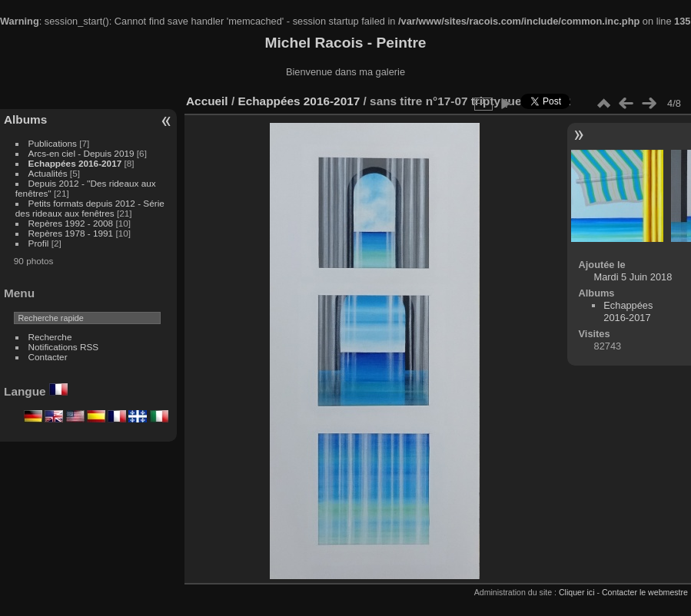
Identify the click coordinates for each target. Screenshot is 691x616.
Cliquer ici (577, 592)
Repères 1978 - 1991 (71, 233)
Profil (39, 243)
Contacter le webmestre (645, 592)
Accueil (207, 101)
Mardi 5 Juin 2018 (633, 277)
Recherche (50, 337)
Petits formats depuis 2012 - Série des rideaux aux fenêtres (90, 208)
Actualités (48, 173)
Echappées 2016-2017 (75, 163)
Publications (53, 143)
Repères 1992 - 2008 (71, 223)
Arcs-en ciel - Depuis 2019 (81, 153)
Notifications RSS (64, 347)
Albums (25, 119)
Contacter (48, 357)
